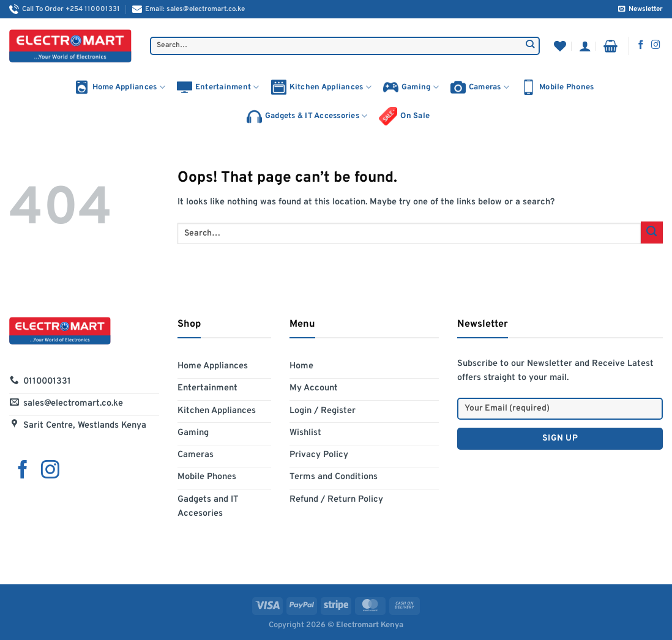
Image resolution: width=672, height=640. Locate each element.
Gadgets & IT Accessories (307, 117)
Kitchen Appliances (321, 87)
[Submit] (530, 46)
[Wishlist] (560, 46)
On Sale (404, 116)
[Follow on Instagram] (656, 45)
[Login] (585, 46)
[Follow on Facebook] (641, 45)
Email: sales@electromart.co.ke (189, 9)
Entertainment (218, 87)
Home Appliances (120, 87)
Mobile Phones (557, 87)
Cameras (480, 87)
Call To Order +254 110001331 (65, 9)
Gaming (411, 87)
